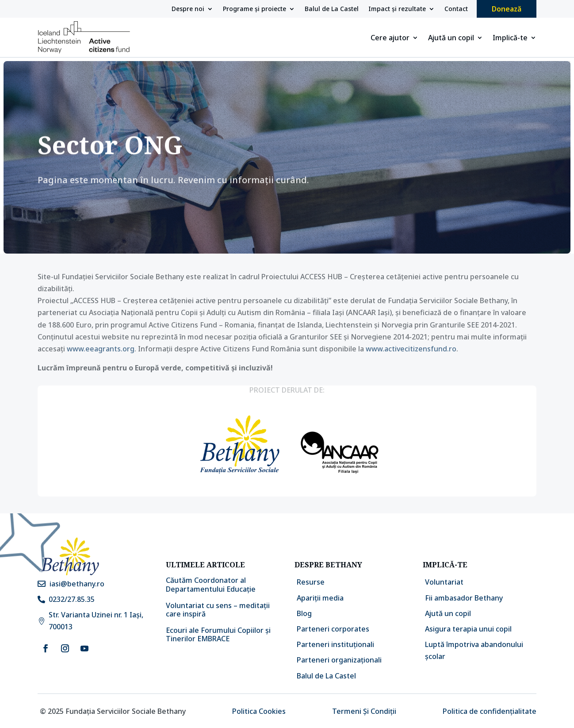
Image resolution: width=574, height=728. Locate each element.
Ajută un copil (451, 39)
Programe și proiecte (254, 9)
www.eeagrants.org (101, 349)
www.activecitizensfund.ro (411, 349)
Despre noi (188, 9)
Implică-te (510, 39)
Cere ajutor (390, 39)
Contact (456, 9)
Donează (507, 9)
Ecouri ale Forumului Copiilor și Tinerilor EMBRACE (218, 634)
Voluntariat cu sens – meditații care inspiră (218, 610)
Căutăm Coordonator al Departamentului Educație (211, 584)
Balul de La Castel (332, 9)
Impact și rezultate (397, 9)
